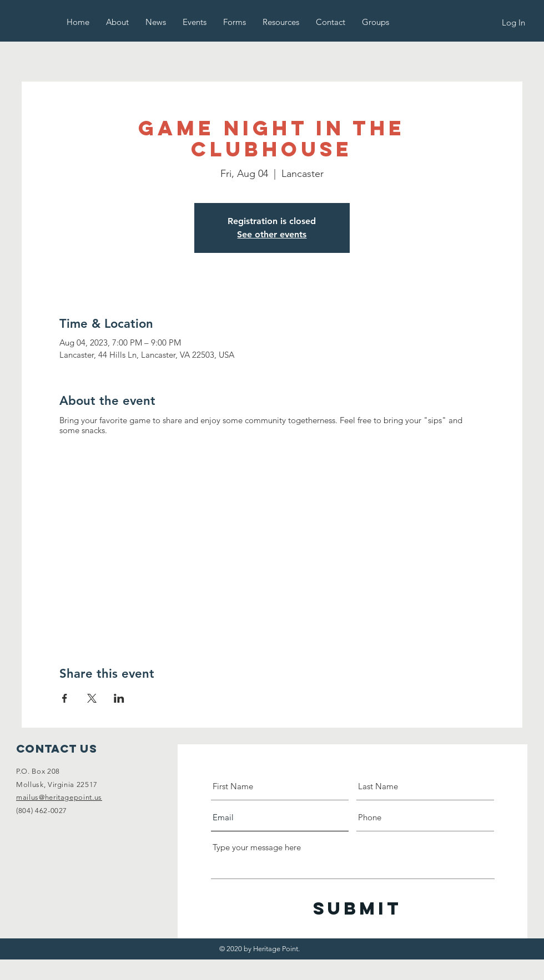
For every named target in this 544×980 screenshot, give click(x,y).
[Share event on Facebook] (65, 698)
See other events (272, 234)
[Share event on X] (92, 698)
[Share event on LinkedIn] (119, 698)
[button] (117, 22)
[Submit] (357, 909)
